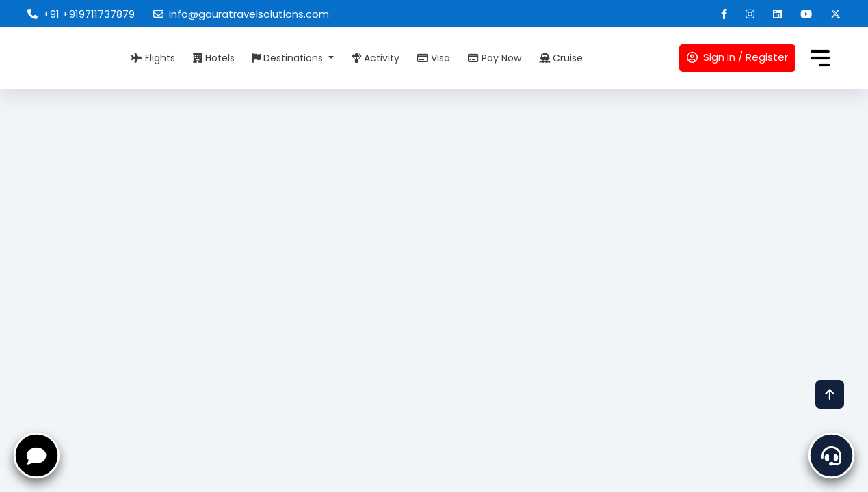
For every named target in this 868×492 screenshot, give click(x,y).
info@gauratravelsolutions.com (241, 14)
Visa (434, 58)
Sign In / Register (737, 57)
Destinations (289, 58)
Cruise (561, 58)
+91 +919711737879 (81, 14)
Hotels (214, 58)
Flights (153, 58)
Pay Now (495, 58)
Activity (376, 58)
